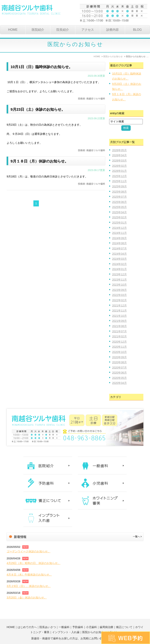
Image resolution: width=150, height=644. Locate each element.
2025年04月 (119, 212)
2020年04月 (119, 383)
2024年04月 (119, 254)
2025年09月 (119, 186)
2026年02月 (119, 166)
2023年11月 (119, 280)
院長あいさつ (48, 618)
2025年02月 (119, 217)
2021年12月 (119, 305)
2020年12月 (119, 342)
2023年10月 (119, 285)
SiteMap (115, 623)
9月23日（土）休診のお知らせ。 (39, 109)
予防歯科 (78, 618)
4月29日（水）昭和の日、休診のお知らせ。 (33, 563)
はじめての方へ (27, 618)
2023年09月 (119, 290)
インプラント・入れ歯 (66, 623)
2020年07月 (119, 368)
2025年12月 (119, 176)
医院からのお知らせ (95, 623)
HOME (13, 30)
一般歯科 (64, 618)
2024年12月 (119, 228)
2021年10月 (119, 316)
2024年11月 (119, 233)
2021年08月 (119, 326)
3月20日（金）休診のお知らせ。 (27, 597)
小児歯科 (91, 618)
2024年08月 (119, 243)
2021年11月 (119, 311)
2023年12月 (119, 274)
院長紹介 (63, 30)
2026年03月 (119, 161)
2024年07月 (119, 248)
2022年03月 (119, 295)
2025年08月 (119, 192)
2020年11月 (119, 347)
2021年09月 (119, 321)
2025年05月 (119, 207)
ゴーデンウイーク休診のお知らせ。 (29, 551)
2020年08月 (119, 362)
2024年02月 (119, 264)
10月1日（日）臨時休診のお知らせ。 (43, 67)
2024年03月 (119, 259)
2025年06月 (119, 202)
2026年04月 (119, 155)
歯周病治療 (106, 618)
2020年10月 (119, 352)
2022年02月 (119, 300)
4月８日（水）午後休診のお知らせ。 (29, 575)
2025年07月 (119, 197)
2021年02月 (119, 336)
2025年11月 (119, 181)
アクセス (88, 30)
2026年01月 (119, 171)
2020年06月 (119, 373)
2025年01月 (119, 223)
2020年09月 (119, 357)
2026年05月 (119, 150)
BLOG (137, 30)
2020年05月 (119, 378)
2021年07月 (119, 331)
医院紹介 (38, 30)
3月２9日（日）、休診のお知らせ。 (29, 586)
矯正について (124, 618)
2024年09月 (119, 238)
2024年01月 (119, 269)
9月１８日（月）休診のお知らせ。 (41, 161)
